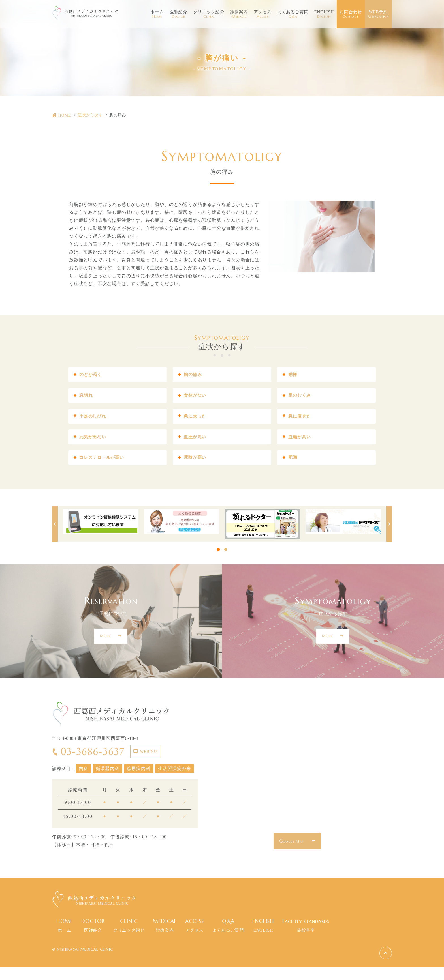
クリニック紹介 (209, 14)
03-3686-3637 (88, 765)
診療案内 (239, 14)
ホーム (157, 14)
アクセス (263, 14)
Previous (55, 537)
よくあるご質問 (293, 14)
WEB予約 (378, 14)
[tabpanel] (101, 535)
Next (389, 537)
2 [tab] (226, 563)
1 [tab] (218, 563)
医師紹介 (179, 14)
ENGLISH (324, 14)
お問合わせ (351, 14)
